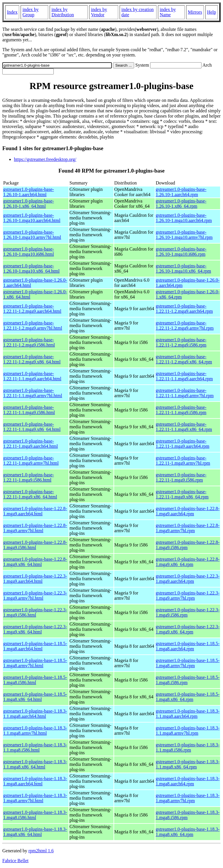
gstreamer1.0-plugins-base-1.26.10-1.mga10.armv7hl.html (32, 235)
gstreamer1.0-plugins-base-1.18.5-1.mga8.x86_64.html (35, 697)
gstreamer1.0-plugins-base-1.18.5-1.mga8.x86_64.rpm (188, 697)
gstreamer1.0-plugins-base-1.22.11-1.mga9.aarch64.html (30, 444)
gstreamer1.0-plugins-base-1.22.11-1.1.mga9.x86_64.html (32, 427)
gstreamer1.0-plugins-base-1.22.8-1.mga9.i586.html (35, 545)
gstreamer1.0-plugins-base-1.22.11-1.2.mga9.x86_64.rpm (184, 359)
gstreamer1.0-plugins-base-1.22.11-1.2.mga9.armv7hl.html (33, 325)
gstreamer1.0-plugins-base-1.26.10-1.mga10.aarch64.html (32, 218)
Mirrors (195, 12)
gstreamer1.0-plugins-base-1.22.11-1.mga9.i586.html (29, 477)
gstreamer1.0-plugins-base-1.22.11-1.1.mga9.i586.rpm (181, 410)
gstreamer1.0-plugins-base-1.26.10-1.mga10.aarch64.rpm (184, 218)
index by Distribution (63, 12)
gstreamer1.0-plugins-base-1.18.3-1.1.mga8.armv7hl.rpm (188, 731)
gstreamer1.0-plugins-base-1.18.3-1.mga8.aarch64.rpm (188, 781)
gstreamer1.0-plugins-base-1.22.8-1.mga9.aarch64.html (35, 511)
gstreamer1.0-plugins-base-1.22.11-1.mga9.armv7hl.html (31, 460)
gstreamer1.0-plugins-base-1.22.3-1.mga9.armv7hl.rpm (188, 595)
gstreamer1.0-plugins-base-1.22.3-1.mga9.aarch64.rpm (188, 579)
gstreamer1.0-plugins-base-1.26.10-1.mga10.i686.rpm (181, 252)
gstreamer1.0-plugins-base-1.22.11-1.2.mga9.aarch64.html (32, 309)
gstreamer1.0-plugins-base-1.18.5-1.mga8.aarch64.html (35, 646)
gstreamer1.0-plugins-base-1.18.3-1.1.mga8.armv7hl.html (35, 731)
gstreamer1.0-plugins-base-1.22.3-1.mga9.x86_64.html (35, 629)
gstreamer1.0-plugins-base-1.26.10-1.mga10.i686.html (29, 252)
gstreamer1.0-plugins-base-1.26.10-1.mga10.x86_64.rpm (183, 268)
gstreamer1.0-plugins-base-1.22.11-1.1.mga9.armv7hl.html (33, 393)
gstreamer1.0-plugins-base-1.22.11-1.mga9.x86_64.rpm (182, 494)
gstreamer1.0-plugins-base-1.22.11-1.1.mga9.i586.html (29, 410)
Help (212, 12)
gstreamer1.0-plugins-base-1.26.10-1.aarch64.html (29, 192)
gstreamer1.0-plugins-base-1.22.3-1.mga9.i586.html (35, 612)
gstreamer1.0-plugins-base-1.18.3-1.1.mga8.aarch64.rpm (188, 714)
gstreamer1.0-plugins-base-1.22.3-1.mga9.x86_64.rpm (188, 629)
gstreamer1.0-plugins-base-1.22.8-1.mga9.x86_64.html (35, 562)
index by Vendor (99, 12)
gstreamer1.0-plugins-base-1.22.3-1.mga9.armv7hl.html (35, 595)
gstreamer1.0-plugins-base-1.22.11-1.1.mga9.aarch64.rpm (184, 376)
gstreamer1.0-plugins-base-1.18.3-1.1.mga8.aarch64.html (35, 714)
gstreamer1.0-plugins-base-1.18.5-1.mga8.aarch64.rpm (188, 646)
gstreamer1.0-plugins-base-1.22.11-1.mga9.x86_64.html (30, 494)
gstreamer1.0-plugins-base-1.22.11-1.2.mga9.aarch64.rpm (184, 309)
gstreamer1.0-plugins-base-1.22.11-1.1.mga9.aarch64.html (32, 376)
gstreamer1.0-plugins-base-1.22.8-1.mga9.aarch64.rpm (188, 511)
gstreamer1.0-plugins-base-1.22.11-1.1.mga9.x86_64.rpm (184, 427)
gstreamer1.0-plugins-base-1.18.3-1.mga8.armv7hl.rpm (188, 798)
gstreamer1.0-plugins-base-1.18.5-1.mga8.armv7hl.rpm (188, 663)
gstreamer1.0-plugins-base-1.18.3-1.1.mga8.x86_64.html (35, 764)
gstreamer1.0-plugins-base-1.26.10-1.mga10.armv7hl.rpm (184, 235)
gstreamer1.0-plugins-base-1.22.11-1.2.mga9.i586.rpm (181, 342)
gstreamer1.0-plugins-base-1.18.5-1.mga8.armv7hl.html (35, 663)
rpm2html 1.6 (41, 851)
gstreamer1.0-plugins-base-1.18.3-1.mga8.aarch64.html (35, 781)
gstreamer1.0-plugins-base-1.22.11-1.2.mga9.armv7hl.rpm (185, 325)
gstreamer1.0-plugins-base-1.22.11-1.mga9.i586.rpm (181, 477)
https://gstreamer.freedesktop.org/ (45, 159)
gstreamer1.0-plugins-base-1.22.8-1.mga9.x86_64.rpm (188, 562)
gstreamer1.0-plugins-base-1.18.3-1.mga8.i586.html (35, 815)
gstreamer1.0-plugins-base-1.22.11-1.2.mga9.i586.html (29, 342)
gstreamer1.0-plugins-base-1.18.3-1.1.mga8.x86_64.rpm (188, 764)
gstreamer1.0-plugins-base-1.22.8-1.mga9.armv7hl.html (35, 528)
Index (12, 12)
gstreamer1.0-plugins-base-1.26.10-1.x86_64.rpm (181, 204)
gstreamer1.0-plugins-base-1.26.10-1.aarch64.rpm (181, 192)
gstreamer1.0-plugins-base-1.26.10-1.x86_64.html (29, 204)
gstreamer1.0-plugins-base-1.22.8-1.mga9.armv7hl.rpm (188, 528)
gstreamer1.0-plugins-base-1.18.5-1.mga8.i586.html (35, 680)
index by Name (168, 12)
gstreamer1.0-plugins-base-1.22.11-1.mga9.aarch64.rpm (182, 444)
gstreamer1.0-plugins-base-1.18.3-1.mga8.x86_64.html (35, 832)
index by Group (30, 12)
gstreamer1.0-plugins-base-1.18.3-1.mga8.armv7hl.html (35, 798)
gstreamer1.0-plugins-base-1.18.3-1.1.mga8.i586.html (35, 747)
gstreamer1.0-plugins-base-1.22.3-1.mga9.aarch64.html (35, 579)
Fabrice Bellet (15, 861)
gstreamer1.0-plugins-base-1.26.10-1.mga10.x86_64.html (31, 268)
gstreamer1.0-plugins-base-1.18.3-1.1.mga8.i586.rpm (188, 747)
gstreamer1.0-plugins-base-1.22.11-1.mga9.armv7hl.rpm (183, 460)
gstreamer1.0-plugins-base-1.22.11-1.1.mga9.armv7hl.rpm (185, 393)
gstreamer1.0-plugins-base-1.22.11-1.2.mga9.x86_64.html (32, 359)
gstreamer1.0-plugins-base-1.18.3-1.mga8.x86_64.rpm (188, 832)
